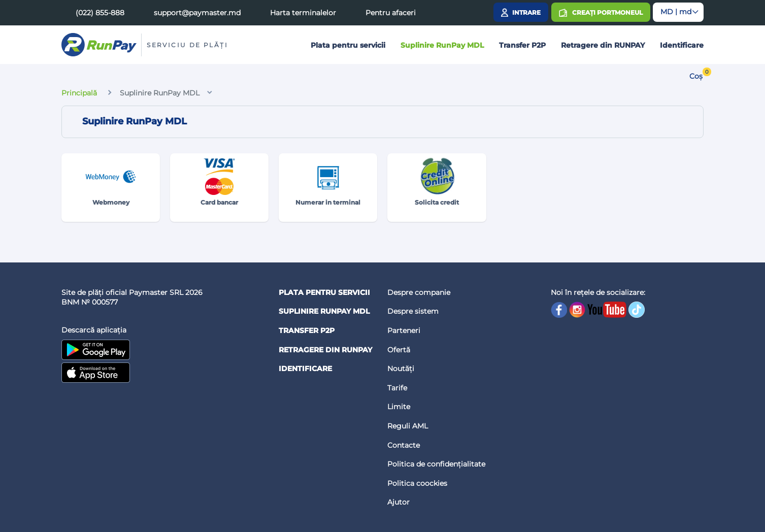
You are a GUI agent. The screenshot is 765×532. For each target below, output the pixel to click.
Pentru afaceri (391, 13)
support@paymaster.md (197, 13)
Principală (79, 93)
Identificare (682, 45)
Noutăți (401, 369)
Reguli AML (408, 426)
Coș (696, 76)
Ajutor (398, 502)
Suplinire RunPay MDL (442, 45)
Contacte (404, 445)
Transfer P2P (522, 45)
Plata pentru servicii (348, 45)
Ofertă (399, 350)
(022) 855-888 (100, 13)
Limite (399, 407)
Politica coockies (417, 483)
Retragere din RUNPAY (603, 45)
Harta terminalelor (303, 13)
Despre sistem (413, 311)
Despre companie (419, 292)
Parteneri (404, 330)
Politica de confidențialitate (436, 464)
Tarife (397, 388)
